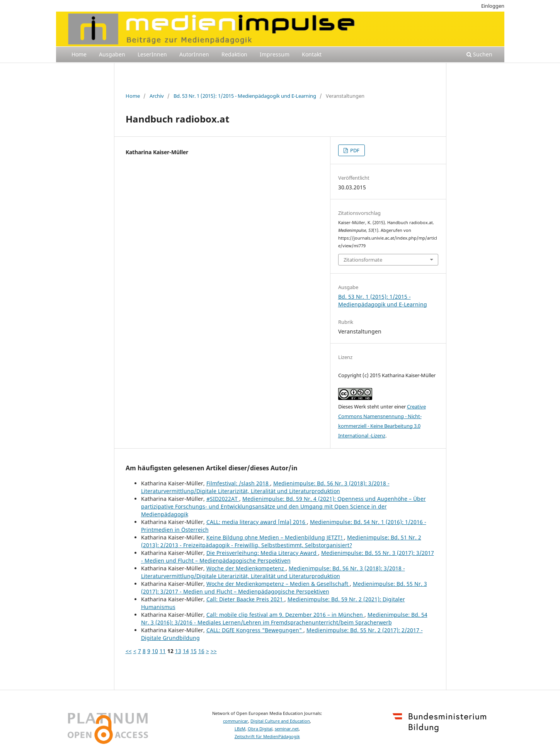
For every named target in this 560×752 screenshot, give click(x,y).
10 (155, 651)
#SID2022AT (223, 499)
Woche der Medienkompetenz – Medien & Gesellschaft (278, 584)
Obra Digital (260, 729)
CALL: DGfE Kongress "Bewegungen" (255, 630)
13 (178, 651)
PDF (354, 150)
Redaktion (234, 54)
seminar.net (287, 729)
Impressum (275, 54)
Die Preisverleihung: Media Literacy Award (262, 553)
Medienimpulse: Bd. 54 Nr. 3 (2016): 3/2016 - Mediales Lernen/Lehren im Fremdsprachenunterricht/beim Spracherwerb (284, 618)
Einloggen (493, 6)
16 (201, 651)
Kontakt (312, 54)
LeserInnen (152, 54)
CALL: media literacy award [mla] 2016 (257, 522)
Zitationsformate (363, 260)
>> (214, 651)
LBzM (240, 729)
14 (186, 651)
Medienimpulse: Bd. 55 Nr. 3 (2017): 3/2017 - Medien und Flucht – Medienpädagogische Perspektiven (288, 557)
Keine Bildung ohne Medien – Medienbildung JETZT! (275, 537)
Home (79, 54)
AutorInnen (194, 54)
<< (129, 651)
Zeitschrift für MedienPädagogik (267, 737)
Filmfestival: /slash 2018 (238, 483)
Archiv (157, 96)
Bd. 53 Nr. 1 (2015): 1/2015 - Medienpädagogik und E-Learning (245, 96)
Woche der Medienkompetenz (246, 568)
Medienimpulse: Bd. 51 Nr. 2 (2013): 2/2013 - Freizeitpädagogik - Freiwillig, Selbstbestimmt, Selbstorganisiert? (281, 541)
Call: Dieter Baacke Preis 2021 (245, 599)
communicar (236, 721)
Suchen (479, 54)
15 (194, 651)
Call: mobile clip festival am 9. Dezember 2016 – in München (285, 615)
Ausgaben (112, 54)
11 (163, 651)
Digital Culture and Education (280, 721)
